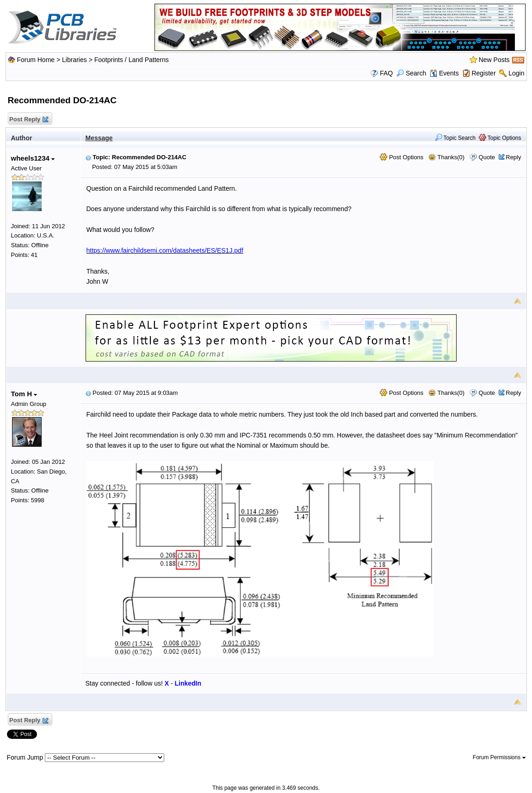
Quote (487, 157)
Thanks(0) (446, 157)
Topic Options (500, 138)
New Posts (494, 60)
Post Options (402, 157)
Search (411, 73)
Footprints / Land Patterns (132, 60)
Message (99, 138)
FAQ (386, 73)
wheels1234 (33, 158)
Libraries (74, 60)
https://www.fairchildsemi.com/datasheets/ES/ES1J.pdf (165, 250)
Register (483, 73)
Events (444, 73)
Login (516, 73)
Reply (513, 157)
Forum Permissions (499, 757)
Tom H (24, 394)
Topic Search (455, 138)
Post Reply (29, 120)
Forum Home (36, 60)
